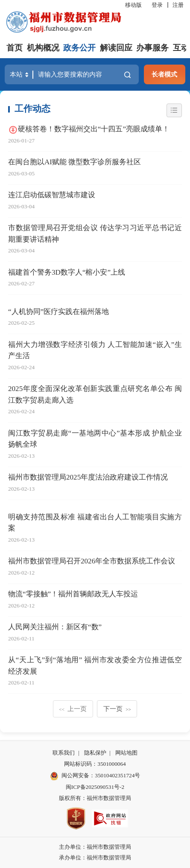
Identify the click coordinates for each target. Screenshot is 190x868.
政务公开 (79, 48)
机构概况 (43, 48)
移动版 (133, 5)
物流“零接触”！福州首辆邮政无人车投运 (73, 594)
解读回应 (116, 48)
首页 (15, 48)
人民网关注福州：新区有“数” (55, 627)
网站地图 (126, 753)
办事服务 (152, 48)
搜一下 (127, 75)
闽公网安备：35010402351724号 (101, 775)
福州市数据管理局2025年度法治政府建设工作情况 (88, 477)
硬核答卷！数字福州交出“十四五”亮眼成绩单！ (94, 129)
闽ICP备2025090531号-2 (95, 787)
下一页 (117, 709)
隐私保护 (95, 753)
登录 (157, 5)
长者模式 (164, 74)
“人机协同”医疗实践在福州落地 (58, 312)
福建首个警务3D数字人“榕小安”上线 (67, 272)
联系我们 (64, 753)
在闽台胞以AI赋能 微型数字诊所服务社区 (75, 162)
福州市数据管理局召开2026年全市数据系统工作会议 (92, 561)
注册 (178, 5)
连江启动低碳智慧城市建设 (52, 195)
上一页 (73, 709)
